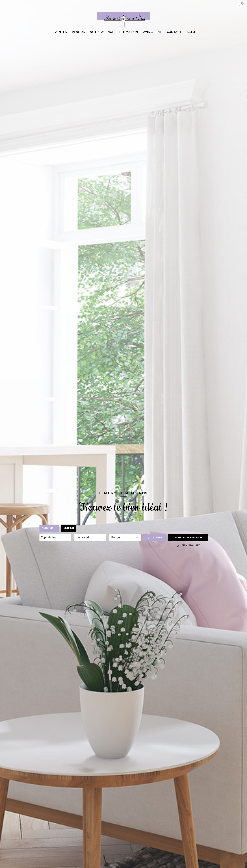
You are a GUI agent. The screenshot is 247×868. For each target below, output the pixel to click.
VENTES (61, 32)
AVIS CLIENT (152, 32)
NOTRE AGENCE (102, 32)
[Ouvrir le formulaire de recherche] (154, 538)
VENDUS (78, 32)
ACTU (191, 32)
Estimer (69, 528)
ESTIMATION (128, 32)
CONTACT (174, 32)
